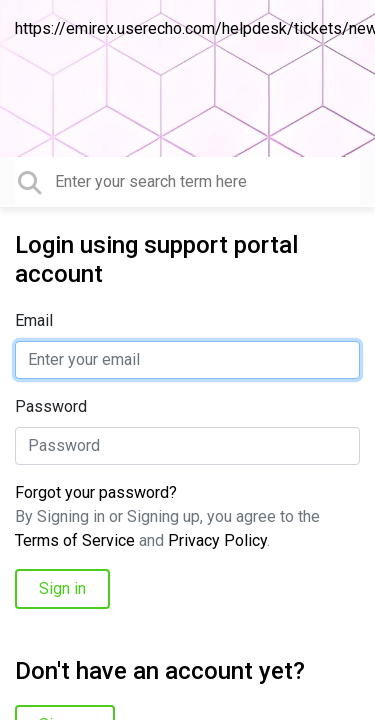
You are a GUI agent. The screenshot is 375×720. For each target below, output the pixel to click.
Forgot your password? (96, 492)
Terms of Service (75, 540)
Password (51, 406)
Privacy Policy (217, 540)
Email (34, 320)
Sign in (62, 588)
